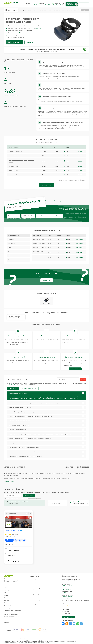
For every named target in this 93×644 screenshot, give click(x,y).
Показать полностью (9, 481)
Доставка (44, 10)
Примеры (6, 590)
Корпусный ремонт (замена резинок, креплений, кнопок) (21, 161)
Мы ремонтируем (11, 10)
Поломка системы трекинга (39, 243)
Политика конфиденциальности (46, 635)
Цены (30, 10)
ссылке (11, 618)
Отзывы (39, 10)
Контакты (74, 10)
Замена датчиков (13, 166)
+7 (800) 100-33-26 (59, 4)
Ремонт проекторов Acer (35, 589)
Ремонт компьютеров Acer (35, 586)
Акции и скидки (57, 10)
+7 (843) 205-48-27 (45, 4)
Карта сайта (7, 622)
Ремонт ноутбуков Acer (35, 580)
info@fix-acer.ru (66, 593)
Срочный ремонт (23, 10)
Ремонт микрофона (14, 175)
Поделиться (63, 624)
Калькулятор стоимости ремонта (12, 611)
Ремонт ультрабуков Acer (35, 601)
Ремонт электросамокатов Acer (37, 604)
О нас (34, 10)
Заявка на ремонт (66, 10)
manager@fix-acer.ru (67, 596)
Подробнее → (80, 239)
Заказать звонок (47, 280)
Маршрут (9, 540)
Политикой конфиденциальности (34, 498)
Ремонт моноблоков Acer (35, 583)
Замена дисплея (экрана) (15, 151)
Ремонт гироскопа (14, 171)
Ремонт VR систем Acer (34, 595)
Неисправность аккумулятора (40, 248)
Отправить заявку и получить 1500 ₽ (50, 216)
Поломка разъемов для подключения (38, 257)
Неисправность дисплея (38, 239)
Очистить (83, 379)
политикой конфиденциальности (25, 219)
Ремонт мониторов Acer (35, 598)
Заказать (81, 151)
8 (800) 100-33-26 (67, 589)
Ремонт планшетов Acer (35, 592)
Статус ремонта (85, 10)
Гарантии (50, 10)
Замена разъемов (13, 156)
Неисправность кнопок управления (38, 252)
